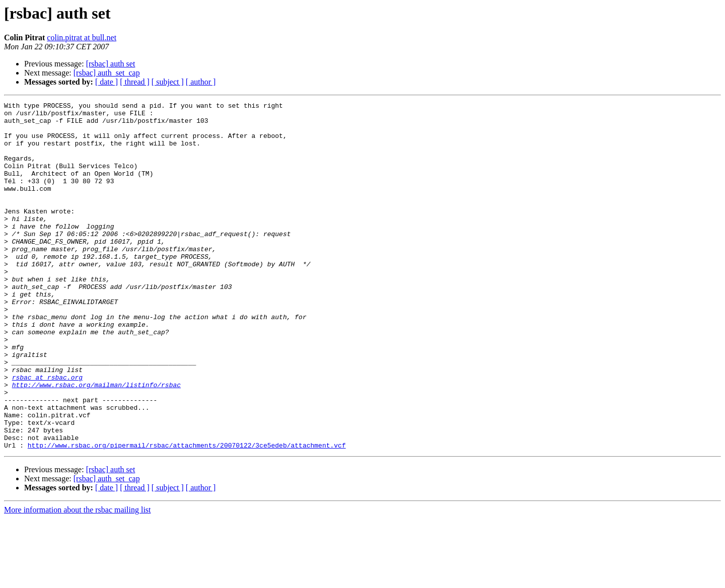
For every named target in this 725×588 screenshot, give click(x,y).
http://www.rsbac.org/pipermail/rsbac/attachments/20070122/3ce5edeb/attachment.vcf (187, 514)
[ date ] (106, 82)
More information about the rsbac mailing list (78, 579)
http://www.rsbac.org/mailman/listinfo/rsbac (96, 442)
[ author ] (201, 82)
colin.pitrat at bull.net (82, 38)
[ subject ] (168, 82)
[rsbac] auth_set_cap (107, 73)
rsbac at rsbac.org (47, 433)
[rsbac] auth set (111, 64)
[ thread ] (135, 82)
